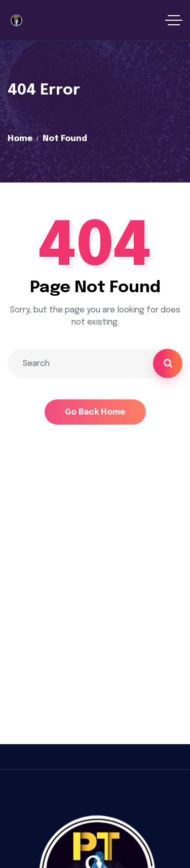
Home (20, 139)
